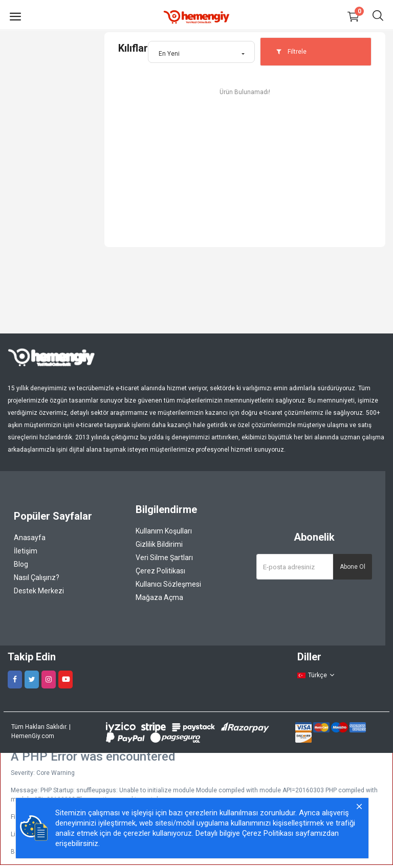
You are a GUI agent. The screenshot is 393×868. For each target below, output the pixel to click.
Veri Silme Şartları (164, 558)
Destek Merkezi (39, 591)
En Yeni (169, 54)
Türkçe (316, 675)
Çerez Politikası (160, 571)
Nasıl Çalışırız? (37, 577)
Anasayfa (30, 538)
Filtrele (291, 52)
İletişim (26, 551)
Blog (21, 564)
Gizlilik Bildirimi (159, 544)
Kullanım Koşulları (164, 531)
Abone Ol (353, 567)
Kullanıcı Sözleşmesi (168, 584)
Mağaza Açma (159, 597)
